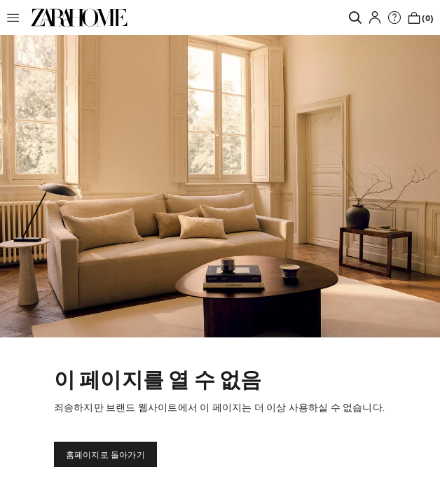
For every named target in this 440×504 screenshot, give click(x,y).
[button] (17, 17)
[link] (79, 17)
